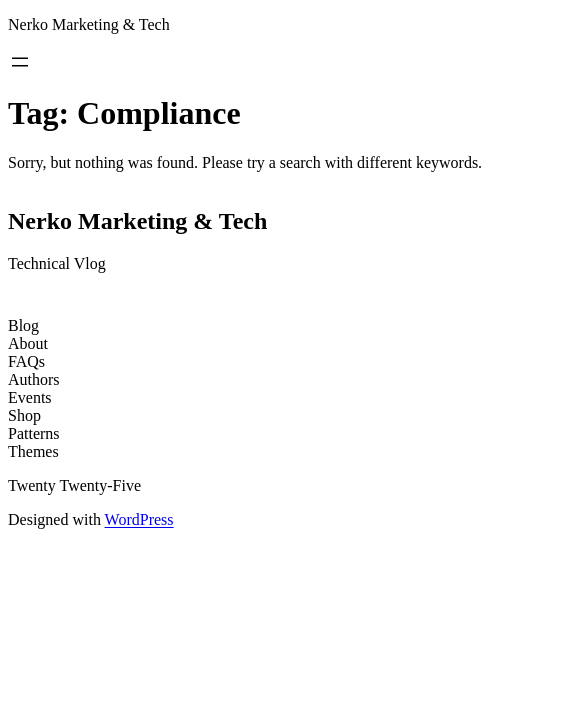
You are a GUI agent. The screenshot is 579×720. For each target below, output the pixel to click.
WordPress (139, 519)
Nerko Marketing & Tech (89, 24)
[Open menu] (20, 62)
